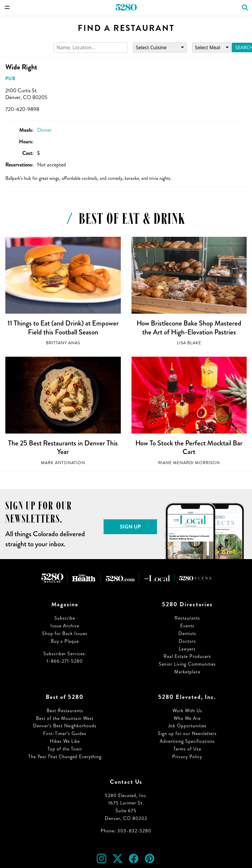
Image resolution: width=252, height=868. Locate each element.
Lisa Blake (189, 343)
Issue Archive (65, 626)
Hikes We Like (65, 741)
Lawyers (187, 649)
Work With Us (187, 711)
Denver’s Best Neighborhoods (65, 726)
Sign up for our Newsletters (187, 733)
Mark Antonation (63, 463)
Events (187, 626)
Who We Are (187, 718)
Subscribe (65, 618)
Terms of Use (187, 749)
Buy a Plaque (65, 641)
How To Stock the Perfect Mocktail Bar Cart (189, 448)
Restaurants (187, 618)
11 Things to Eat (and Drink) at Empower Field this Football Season (63, 328)
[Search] (91, 48)
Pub (10, 78)
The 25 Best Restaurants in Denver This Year (63, 448)
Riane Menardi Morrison (189, 463)
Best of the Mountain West (65, 718)
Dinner (44, 130)
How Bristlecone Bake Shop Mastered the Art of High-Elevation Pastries (189, 328)
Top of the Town (65, 749)
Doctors (187, 641)
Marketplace (187, 672)
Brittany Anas (63, 343)
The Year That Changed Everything (65, 757)
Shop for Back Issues (65, 633)
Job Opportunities (187, 726)
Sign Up (130, 527)
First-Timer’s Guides (65, 733)
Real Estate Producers (187, 656)
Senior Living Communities (187, 664)
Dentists (187, 633)
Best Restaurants (65, 711)
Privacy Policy (187, 757)
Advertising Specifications (187, 741)
